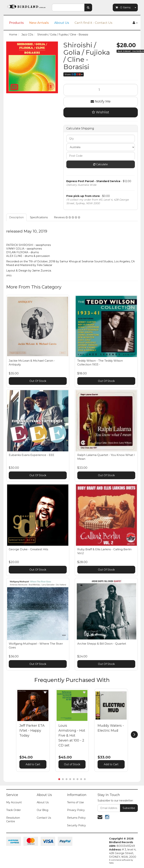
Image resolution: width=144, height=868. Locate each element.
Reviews (67, 217)
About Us (62, 23)
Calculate (101, 164)
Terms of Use (75, 802)
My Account (14, 802)
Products (16, 23)
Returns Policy (76, 818)
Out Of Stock (38, 381)
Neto (111, 863)
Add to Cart (33, 764)
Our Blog (42, 810)
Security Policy (76, 825)
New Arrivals (39, 23)
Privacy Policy (76, 810)
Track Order (14, 810)
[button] (45, 692)
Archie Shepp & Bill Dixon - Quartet (102, 644)
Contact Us (44, 818)
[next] (134, 735)
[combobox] (68, 7)
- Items (123, 7)
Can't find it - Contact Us (93, 23)
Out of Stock (72, 764)
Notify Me (101, 101)
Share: (74, 74)
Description (16, 217)
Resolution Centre (13, 820)
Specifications (39, 217)
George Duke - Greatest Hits (28, 549)
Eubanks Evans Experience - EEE (32, 455)
